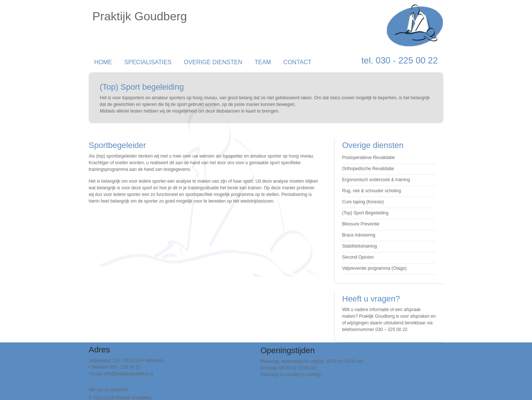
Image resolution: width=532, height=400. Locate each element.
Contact (297, 62)
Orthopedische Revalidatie (368, 169)
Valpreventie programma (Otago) (374, 268)
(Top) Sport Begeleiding (365, 213)
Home (103, 62)
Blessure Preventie (361, 224)
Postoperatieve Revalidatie (369, 158)
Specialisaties (148, 62)
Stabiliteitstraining (359, 246)
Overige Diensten (213, 62)
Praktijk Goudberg (140, 16)
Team (263, 62)
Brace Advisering (359, 235)
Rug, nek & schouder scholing (371, 191)
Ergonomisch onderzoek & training (376, 180)
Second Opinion (358, 257)
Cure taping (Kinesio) (363, 202)
